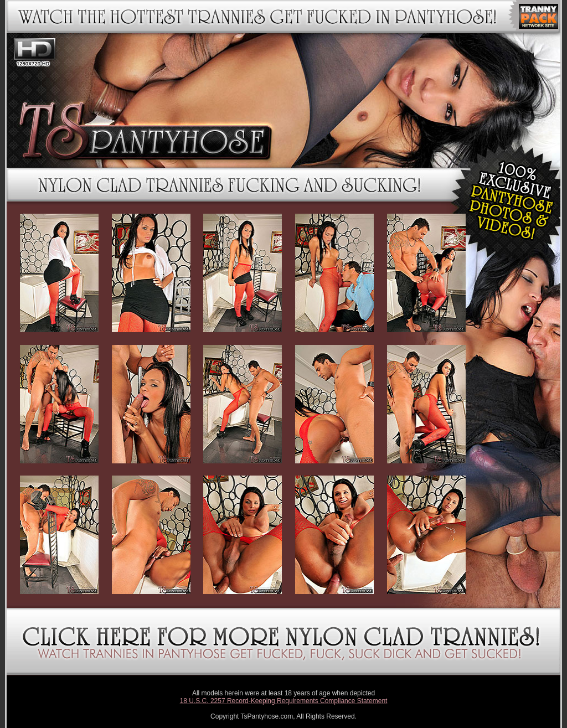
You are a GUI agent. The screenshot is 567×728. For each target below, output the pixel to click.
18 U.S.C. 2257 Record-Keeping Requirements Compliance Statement (284, 701)
